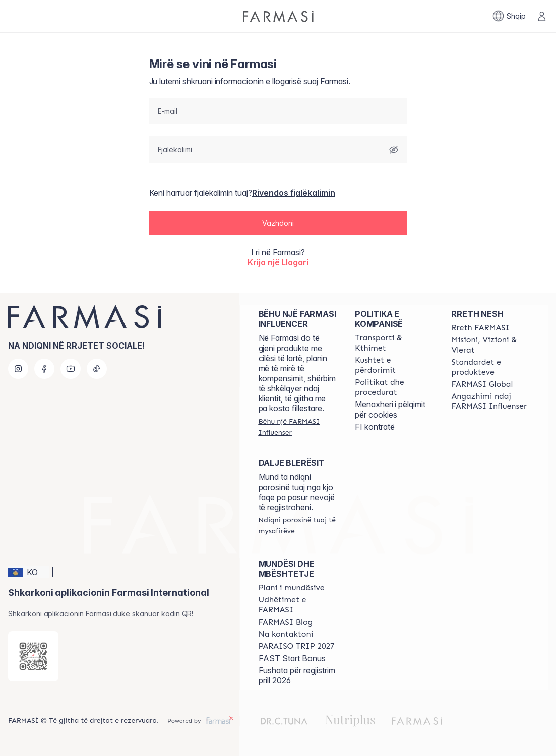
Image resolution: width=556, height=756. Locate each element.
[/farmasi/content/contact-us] (286, 634)
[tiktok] (97, 369)
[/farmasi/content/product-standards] (490, 367)
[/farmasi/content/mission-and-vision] (490, 345)
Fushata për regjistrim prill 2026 (297, 675)
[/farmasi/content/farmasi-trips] (298, 605)
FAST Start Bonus (292, 658)
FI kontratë (375, 427)
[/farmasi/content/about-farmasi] (480, 328)
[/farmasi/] (278, 16)
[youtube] (71, 369)
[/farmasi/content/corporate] (482, 384)
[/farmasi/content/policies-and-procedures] (394, 387)
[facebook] (44, 369)
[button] (278, 224)
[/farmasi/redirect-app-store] (33, 656)
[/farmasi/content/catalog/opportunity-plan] (292, 588)
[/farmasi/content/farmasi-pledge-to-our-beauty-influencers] (490, 401)
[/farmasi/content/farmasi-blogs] (286, 622)
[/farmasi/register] (298, 427)
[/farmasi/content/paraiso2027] (297, 646)
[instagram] (18, 369)
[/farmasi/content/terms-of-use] (394, 365)
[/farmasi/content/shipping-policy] (394, 343)
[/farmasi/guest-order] (298, 525)
